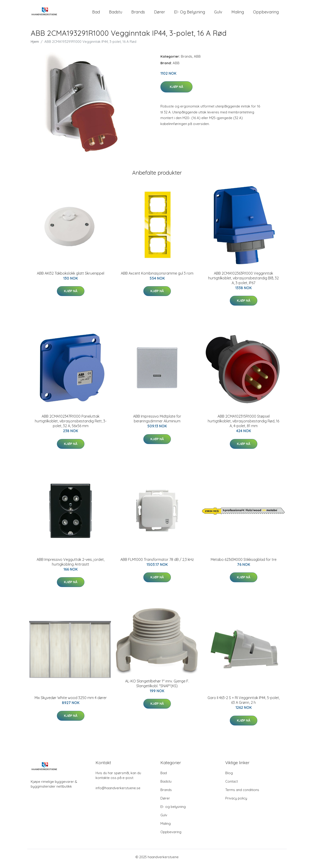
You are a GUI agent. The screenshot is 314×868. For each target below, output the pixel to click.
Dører (160, 14)
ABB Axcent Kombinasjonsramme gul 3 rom (157, 276)
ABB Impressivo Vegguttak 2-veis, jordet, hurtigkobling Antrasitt (71, 565)
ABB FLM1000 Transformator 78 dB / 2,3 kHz (157, 563)
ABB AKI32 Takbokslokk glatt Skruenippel (71, 276)
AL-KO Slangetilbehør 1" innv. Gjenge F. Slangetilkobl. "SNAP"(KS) (157, 687)
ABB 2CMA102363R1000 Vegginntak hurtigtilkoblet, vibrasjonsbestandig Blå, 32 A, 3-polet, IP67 (243, 281)
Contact (232, 785)
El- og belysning (190, 14)
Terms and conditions (242, 793)
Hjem (35, 45)
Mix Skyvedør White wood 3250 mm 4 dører (71, 701)
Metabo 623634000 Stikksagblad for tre (244, 563)
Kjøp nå (176, 90)
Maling (238, 14)
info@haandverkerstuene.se (118, 791)
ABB (197, 60)
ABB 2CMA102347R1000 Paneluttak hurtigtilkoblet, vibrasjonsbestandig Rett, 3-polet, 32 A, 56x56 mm (71, 424)
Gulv (218, 14)
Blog (229, 776)
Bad (96, 14)
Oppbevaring (266, 14)
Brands (138, 14)
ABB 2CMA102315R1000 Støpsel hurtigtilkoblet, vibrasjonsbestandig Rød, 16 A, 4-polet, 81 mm (243, 424)
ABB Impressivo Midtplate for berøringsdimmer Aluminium (157, 422)
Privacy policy (236, 801)
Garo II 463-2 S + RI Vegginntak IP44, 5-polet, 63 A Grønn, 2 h (244, 703)
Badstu (116, 14)
